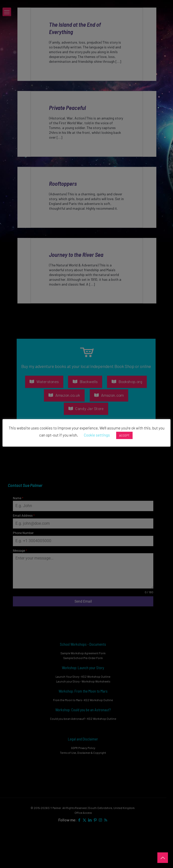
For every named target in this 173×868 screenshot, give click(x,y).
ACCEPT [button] (124, 435)
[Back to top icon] (163, 858)
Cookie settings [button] (97, 435)
